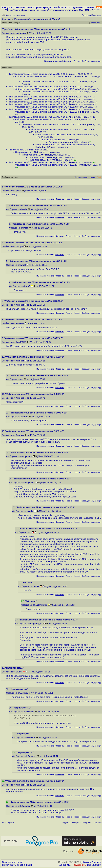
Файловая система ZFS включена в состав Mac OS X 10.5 (38, 74)
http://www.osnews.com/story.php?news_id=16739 (38, 54)
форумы (7, 7)
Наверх (77, 199)
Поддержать (79, 865)
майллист (60, 7)
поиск (30, 7)
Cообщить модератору (91, 61)
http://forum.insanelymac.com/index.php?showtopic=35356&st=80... (41, 40)
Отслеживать (95, 23)
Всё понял (47, 140)
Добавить (65, 865)
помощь (20, 7)
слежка (90, 7)
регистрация (44, 7)
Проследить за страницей (17, 865)
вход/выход (76, 7)
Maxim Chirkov (92, 862)
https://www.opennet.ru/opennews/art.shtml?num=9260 (44, 57)
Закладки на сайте (13, 862)
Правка (77, 61)
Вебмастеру (94, 865)
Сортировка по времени (85, 177)
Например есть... (17, 150)
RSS (99, 177)
